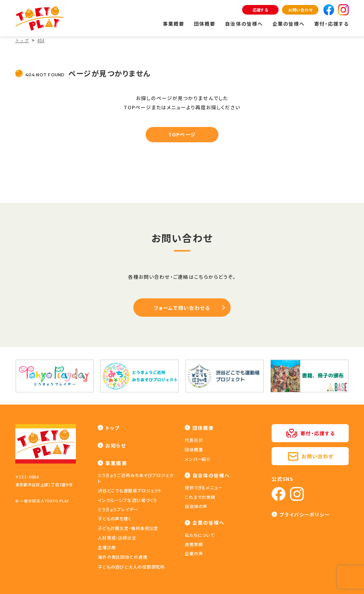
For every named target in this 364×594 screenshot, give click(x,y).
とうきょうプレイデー (118, 509)
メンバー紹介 (198, 459)
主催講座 (107, 547)
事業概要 (174, 24)
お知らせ (116, 445)
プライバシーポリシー (305, 514)
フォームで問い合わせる (182, 308)
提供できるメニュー (204, 487)
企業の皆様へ (289, 24)
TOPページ (182, 134)
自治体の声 (196, 506)
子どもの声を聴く (115, 518)
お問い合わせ (300, 10)
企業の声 (194, 553)
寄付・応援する (331, 24)
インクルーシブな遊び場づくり (127, 500)
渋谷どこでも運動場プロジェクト (130, 490)
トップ (112, 428)
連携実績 (194, 544)
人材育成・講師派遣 (117, 538)
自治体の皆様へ (244, 24)
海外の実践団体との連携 (123, 557)
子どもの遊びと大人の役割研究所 (131, 567)
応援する (260, 10)
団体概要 (205, 24)
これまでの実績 (200, 497)
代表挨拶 (194, 440)
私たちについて (200, 535)
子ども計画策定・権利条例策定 (128, 528)
